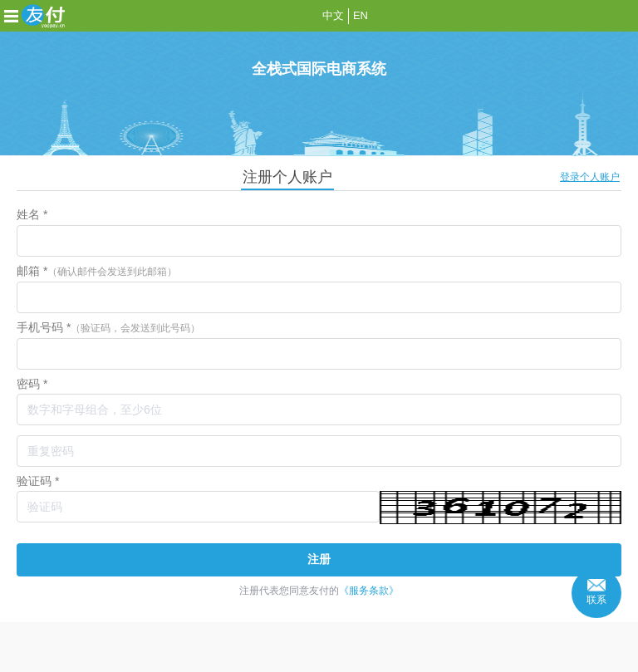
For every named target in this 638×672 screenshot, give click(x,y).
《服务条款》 (369, 591)
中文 (333, 15)
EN (361, 15)
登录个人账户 (590, 177)
